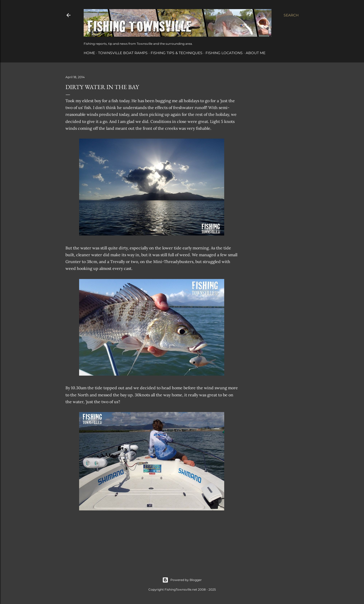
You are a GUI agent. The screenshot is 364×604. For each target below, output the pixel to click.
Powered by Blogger (182, 580)
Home (89, 53)
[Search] (291, 15)
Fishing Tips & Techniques (177, 53)
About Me (256, 53)
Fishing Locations (224, 53)
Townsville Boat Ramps (123, 53)
